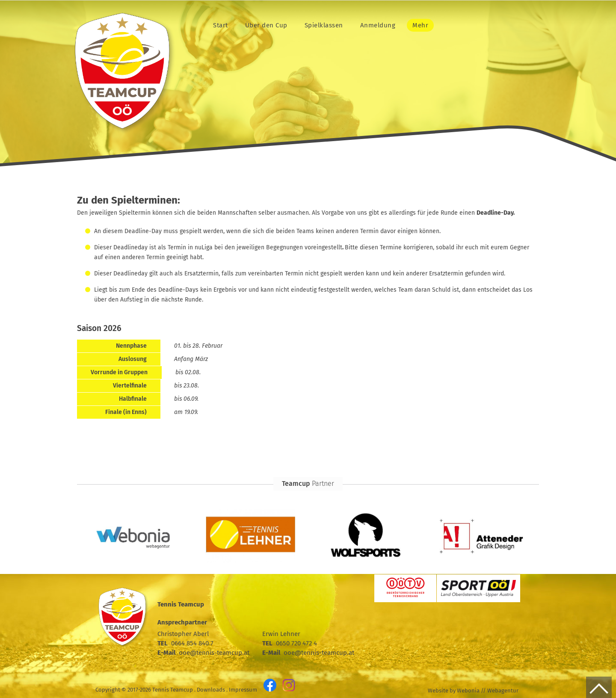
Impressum (243, 690)
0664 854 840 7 (192, 643)
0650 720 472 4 (296, 643)
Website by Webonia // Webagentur (473, 691)
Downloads (211, 690)
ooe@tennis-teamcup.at (214, 653)
